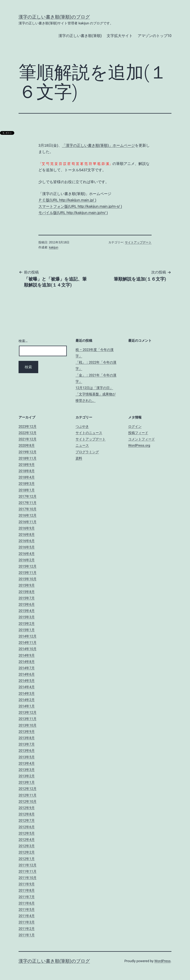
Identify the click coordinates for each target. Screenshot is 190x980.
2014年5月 (27, 681)
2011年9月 (27, 884)
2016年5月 (27, 547)
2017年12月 (28, 496)
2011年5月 (27, 909)
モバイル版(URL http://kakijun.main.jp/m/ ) (73, 213)
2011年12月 (28, 865)
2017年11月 (28, 503)
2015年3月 (27, 617)
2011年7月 (27, 897)
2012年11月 (28, 795)
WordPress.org (139, 445)
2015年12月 (28, 566)
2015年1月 (27, 630)
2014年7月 (27, 668)
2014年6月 (27, 674)
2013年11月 (28, 719)
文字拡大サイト (120, 36)
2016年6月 (27, 541)
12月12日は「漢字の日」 (94, 388)
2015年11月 (28, 573)
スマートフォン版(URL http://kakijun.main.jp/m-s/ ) (80, 206)
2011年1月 (27, 935)
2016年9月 (27, 528)
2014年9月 (27, 655)
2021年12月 (28, 439)
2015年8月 (27, 592)
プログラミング (87, 452)
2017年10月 (28, 509)
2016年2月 (27, 560)
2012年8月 (27, 814)
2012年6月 (27, 827)
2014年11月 (28, 642)
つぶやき (82, 426)
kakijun (54, 247)
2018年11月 (28, 458)
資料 (79, 458)
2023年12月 (28, 426)
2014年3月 (27, 693)
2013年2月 (27, 776)
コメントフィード (142, 439)
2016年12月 (28, 515)
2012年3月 (27, 846)
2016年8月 (27, 534)
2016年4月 (27, 554)
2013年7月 (27, 744)
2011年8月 (27, 890)
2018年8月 (27, 471)
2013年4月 (27, 763)
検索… (23, 341)
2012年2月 (27, 852)
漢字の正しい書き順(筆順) (80, 36)
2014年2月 (27, 700)
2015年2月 (27, 623)
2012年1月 (27, 859)
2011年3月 (27, 922)
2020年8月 (27, 445)
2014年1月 (27, 706)
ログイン (135, 426)
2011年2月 (27, 929)
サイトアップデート (138, 242)
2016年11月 (28, 522)
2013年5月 (27, 757)
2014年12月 (28, 636)
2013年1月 (27, 782)
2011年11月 (28, 871)
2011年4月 (27, 916)
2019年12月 (28, 452)
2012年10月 (28, 801)
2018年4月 (27, 477)
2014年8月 (27, 662)
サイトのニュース (89, 433)
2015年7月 (27, 598)
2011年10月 (28, 878)
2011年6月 (27, 903)
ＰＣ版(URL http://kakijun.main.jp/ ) (67, 200)
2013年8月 (27, 738)
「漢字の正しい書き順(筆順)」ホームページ (98, 145)
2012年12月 (28, 789)
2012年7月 (27, 820)
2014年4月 (27, 687)
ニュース (82, 445)
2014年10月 (28, 649)
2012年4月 (27, 840)
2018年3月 (27, 483)
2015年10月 (28, 579)
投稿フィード (138, 433)
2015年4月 (27, 611)
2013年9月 (27, 732)
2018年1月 (27, 490)
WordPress (162, 961)
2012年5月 (27, 833)
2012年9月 (27, 808)
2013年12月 (28, 712)
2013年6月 (27, 750)
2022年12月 (28, 433)
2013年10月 (28, 725)
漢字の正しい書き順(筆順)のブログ (54, 17)
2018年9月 (27, 465)
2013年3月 (27, 770)
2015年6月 (27, 604)
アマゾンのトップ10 (155, 36)
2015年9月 (27, 585)
